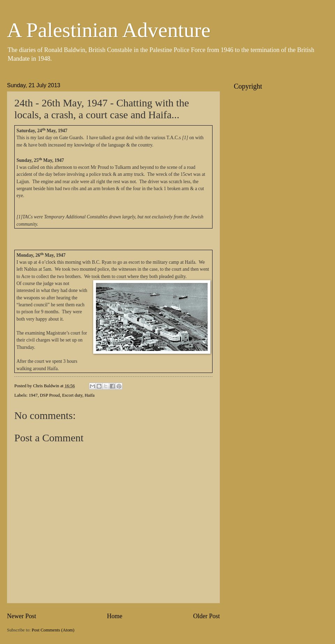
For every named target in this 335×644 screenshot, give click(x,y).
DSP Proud (50, 395)
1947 (33, 395)
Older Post (206, 616)
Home (114, 616)
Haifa (90, 395)
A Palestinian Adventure (109, 30)
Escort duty (72, 395)
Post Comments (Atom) (53, 630)
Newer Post (22, 616)
